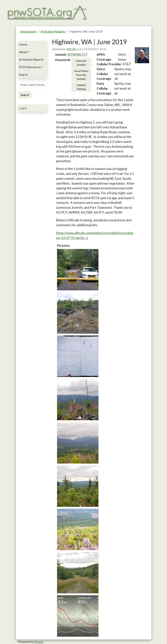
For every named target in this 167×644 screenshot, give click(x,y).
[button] (78, 270)
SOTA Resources (30, 67)
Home (23, 44)
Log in (23, 108)
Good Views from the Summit (81, 75)
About (23, 52)
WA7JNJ (71, 49)
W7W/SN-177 (77, 54)
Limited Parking (81, 87)
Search (23, 74)
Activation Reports (53, 31)
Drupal (39, 642)
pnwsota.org (28, 31)
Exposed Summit (81, 63)
